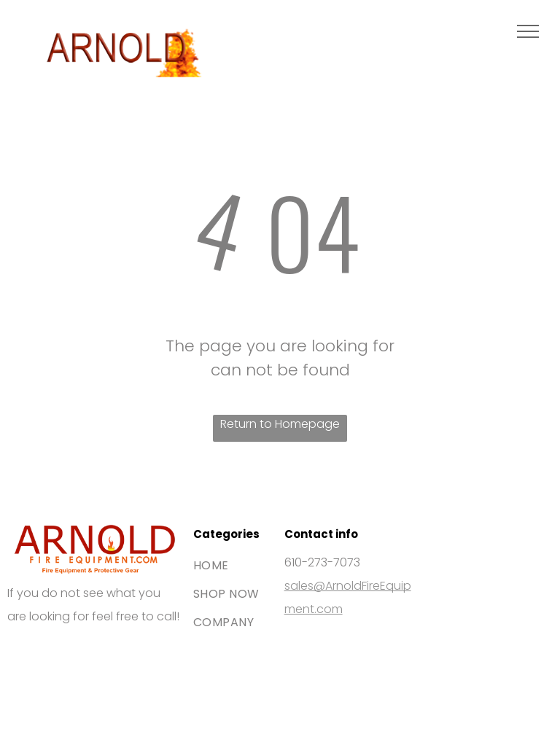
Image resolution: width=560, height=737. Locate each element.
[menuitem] (246, 565)
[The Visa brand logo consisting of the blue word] (32, 654)
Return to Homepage (280, 424)
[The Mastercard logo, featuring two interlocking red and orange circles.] (73, 654)
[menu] (528, 31)
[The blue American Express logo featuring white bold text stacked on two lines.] (115, 654)
